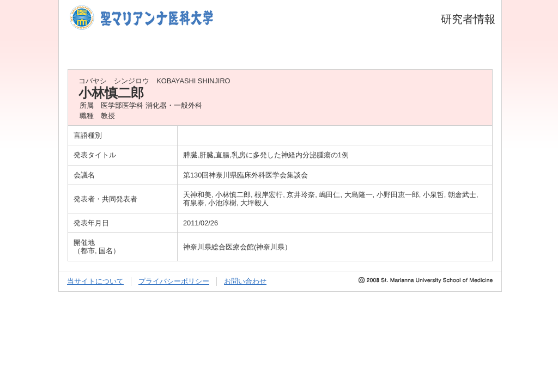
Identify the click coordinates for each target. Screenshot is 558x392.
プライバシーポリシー (174, 281)
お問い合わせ (245, 281)
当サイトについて (95, 281)
